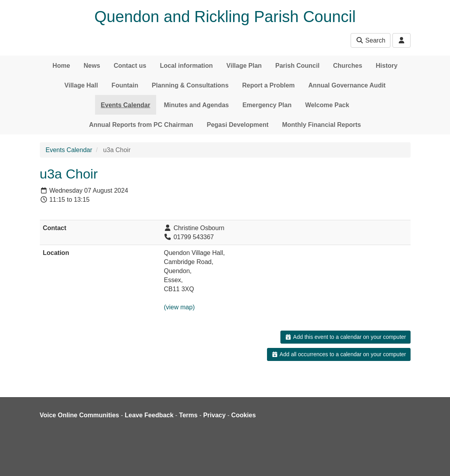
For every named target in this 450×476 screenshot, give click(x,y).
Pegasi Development (238, 125)
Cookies (243, 415)
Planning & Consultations (190, 85)
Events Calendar (126, 105)
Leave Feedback (149, 415)
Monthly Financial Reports (321, 125)
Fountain (125, 85)
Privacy (214, 415)
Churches (348, 66)
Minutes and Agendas (196, 105)
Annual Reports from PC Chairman (141, 125)
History (387, 66)
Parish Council (297, 66)
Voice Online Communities (80, 415)
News (92, 66)
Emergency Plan (267, 105)
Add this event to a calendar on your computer (345, 337)
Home (61, 66)
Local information (186, 66)
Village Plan (244, 66)
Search (371, 40)
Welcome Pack (327, 105)
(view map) (179, 307)
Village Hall (81, 85)
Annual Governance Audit (347, 85)
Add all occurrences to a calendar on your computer (339, 354)
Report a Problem (268, 85)
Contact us (130, 66)
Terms (188, 415)
